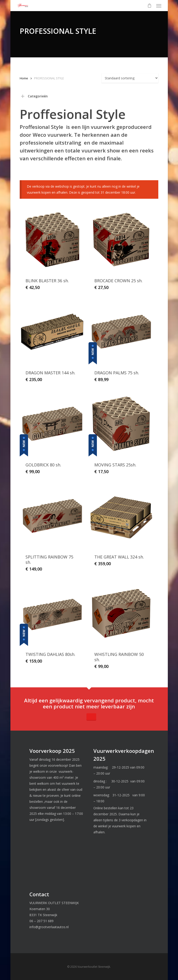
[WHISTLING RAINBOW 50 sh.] (121, 613)
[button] (159, 6)
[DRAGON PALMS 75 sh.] (121, 332)
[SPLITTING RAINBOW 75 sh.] (52, 516)
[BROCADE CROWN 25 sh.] (121, 240)
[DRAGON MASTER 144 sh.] (52, 332)
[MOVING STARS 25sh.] (121, 424)
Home (24, 78)
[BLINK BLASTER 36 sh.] (52, 240)
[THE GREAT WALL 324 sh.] (121, 516)
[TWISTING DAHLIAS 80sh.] (52, 613)
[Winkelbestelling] (130, 78)
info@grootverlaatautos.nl (49, 927)
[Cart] (149, 6)
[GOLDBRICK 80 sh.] (52, 424)
